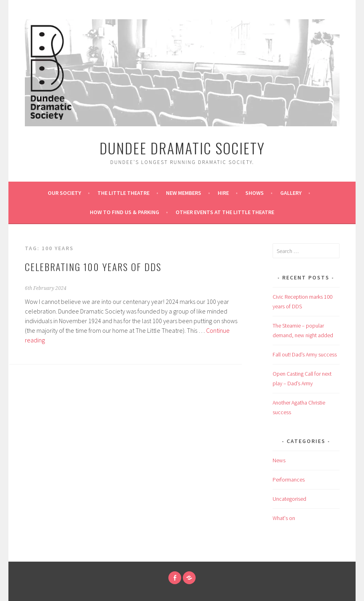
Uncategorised (289, 499)
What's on (284, 518)
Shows (255, 193)
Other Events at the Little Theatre (225, 212)
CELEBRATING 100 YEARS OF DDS (93, 267)
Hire (223, 193)
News (279, 460)
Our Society (64, 193)
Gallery (291, 193)
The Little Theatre (123, 193)
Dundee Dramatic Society (182, 148)
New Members (184, 193)
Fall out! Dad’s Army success (305, 354)
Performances (289, 480)
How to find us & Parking (124, 212)
